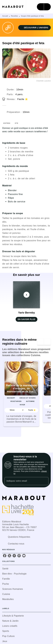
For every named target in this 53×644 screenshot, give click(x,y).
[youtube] (24, 556)
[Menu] (44, 7)
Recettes (15, 16)
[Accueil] (14, 7)
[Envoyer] (45, 481)
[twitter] (9, 556)
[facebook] (5, 556)
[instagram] (14, 556)
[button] (34, 28)
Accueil (5, 16)
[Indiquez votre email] (23, 481)
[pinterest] (19, 556)
